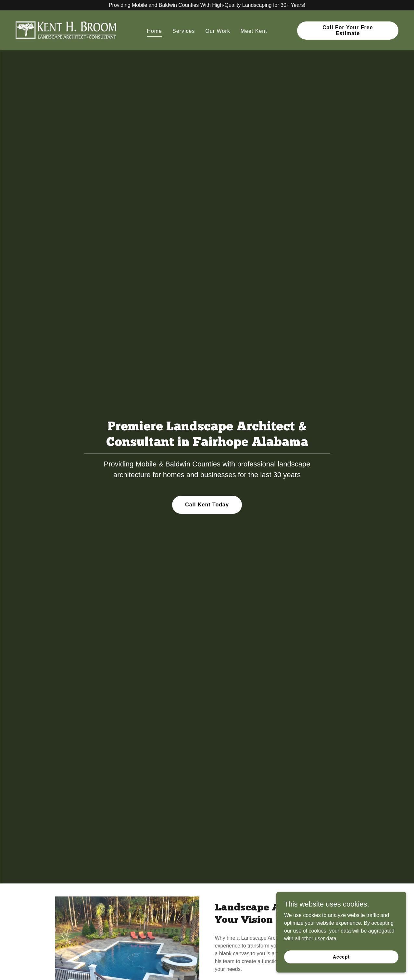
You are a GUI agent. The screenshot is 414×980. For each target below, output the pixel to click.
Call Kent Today (207, 505)
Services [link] (184, 31)
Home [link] (154, 31)
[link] (66, 30)
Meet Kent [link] (254, 31)
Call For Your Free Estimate (348, 30)
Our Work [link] (218, 31)
